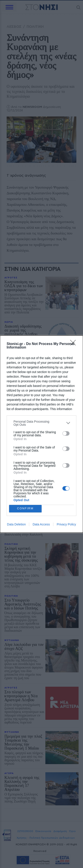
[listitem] (41, 423)
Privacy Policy (66, 524)
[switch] (66, 433)
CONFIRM (25, 509)
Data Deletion (16, 524)
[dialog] (41, 434)
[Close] (74, 344)
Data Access (41, 524)
